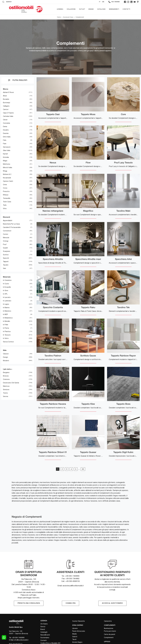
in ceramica (7, 280)
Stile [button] (5, 350)
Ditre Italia (7, 137)
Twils (5, 205)
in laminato (7, 301)
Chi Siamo (44, 624)
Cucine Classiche (78, 621)
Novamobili (7, 178)
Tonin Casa (7, 202)
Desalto (6, 130)
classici (6, 354)
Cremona (6, 379)
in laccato (7, 297)
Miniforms (7, 164)
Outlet (82, 9)
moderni (6, 361)
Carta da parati (110, 634)
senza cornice (8, 342)
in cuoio (6, 284)
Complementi (80, 17)
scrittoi (6, 255)
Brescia (6, 376)
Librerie (75, 628)
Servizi (43, 627)
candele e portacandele (12, 227)
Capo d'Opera (8, 113)
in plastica (7, 332)
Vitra (5, 209)
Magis (5, 161)
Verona (6, 396)
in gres (6, 291)
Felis (5, 140)
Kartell (5, 154)
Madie (74, 634)
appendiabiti (8, 221)
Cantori (6, 110)
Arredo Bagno (77, 642)
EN (103, 2)
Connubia (6, 123)
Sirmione (6, 390)
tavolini (6, 265)
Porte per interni (110, 631)
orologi (6, 241)
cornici (6, 234)
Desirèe (6, 133)
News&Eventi (114, 9)
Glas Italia (7, 151)
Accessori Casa (68, 17)
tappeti (6, 262)
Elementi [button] (6, 217)
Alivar (5, 96)
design (5, 357)
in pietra (6, 328)
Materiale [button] (7, 277)
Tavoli (74, 639)
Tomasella (7, 198)
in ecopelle (7, 287)
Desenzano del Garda (11, 383)
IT (100, 2)
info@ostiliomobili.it (21, 640)
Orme (5, 185)
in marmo (6, 308)
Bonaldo (6, 99)
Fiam (5, 144)
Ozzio (5, 188)
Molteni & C (7, 174)
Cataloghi (101, 9)
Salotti (75, 637)
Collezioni (71, 9)
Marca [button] (6, 89)
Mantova (6, 386)
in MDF (5, 315)
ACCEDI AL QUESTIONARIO (112, 603)
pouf (5, 244)
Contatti (126, 9)
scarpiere (6, 251)
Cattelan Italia (8, 116)
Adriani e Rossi (8, 92)
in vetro (6, 338)
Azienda (60, 9)
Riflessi (6, 195)
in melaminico (8, 318)
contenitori (7, 231)
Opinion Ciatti (8, 181)
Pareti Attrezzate (79, 631)
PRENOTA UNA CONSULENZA (29, 603)
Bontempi (6, 103)
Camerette (108, 621)
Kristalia (6, 157)
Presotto (6, 192)
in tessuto (7, 335)
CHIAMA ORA (70, 603)
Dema (5, 127)
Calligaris (6, 106)
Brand (91, 9)
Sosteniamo (45, 638)
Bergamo (6, 373)
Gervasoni (7, 147)
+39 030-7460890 (18, 638)
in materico (7, 311)
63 (83, 469)
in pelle (6, 325)
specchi (6, 258)
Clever (5, 120)
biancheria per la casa (11, 224)
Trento (5, 393)
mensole (6, 238)
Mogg (5, 171)
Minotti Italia (7, 168)
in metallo (6, 321)
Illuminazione (109, 628)
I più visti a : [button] (8, 369)
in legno (6, 304)
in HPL (5, 294)
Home (59, 17)
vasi (4, 268)
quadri (5, 248)
